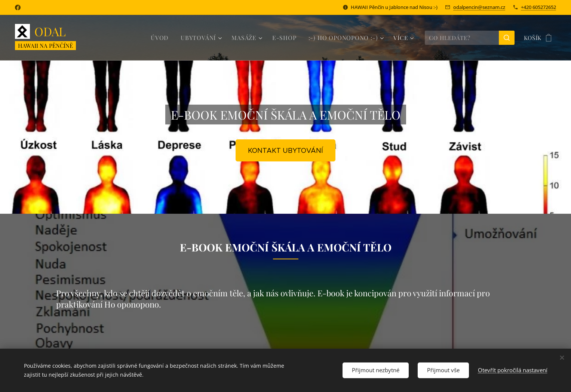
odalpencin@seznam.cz (479, 7)
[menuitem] (168, 38)
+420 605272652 (538, 7)
